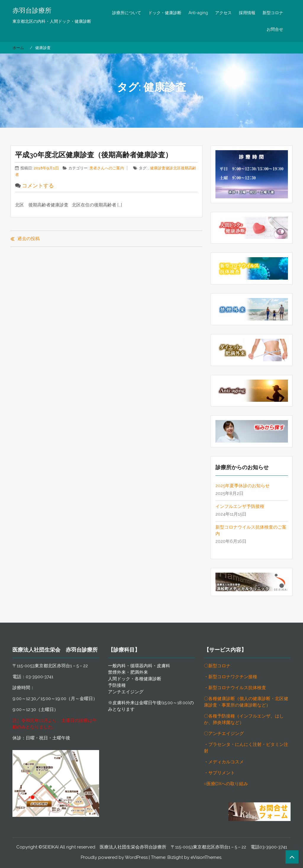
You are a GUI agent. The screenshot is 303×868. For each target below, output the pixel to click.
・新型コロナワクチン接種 (231, 677)
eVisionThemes (206, 857)
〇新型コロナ (217, 666)
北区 (177, 168)
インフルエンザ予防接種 (240, 506)
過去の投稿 (29, 239)
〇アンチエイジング (224, 733)
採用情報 (247, 13)
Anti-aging (198, 13)
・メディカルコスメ (224, 762)
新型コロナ (273, 13)
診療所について (127, 13)
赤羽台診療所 (32, 10)
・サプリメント (219, 773)
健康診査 (158, 168)
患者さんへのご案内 (107, 168)
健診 (169, 168)
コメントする (38, 186)
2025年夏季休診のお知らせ (242, 486)
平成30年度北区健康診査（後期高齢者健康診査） (94, 155)
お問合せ (275, 29)
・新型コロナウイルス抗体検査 (235, 688)
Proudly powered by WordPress (114, 857)
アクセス (223, 13)
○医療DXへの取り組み (226, 784)
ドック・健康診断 (165, 13)
